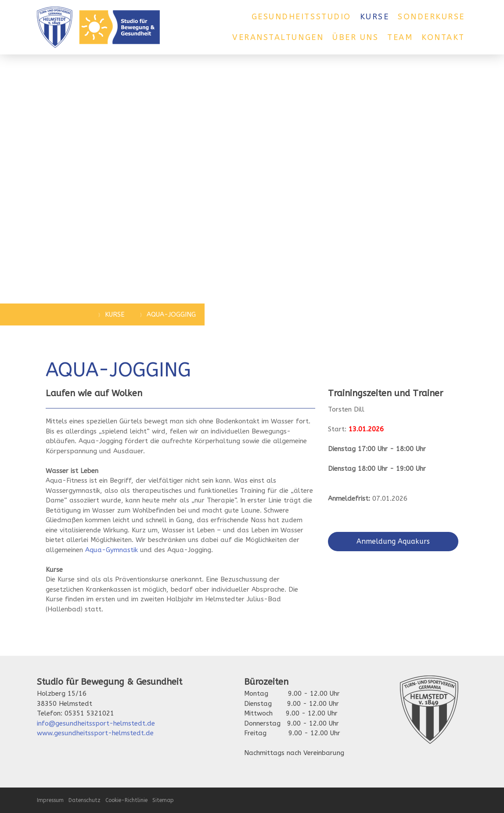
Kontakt (443, 37)
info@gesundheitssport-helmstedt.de (96, 723)
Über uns (355, 37)
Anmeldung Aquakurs (393, 541)
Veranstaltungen (278, 37)
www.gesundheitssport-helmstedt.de (95, 733)
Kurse (375, 17)
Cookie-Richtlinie (126, 800)
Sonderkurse (431, 17)
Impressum (50, 800)
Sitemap (163, 800)
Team (400, 37)
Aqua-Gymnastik (112, 550)
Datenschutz (85, 800)
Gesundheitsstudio (301, 17)
